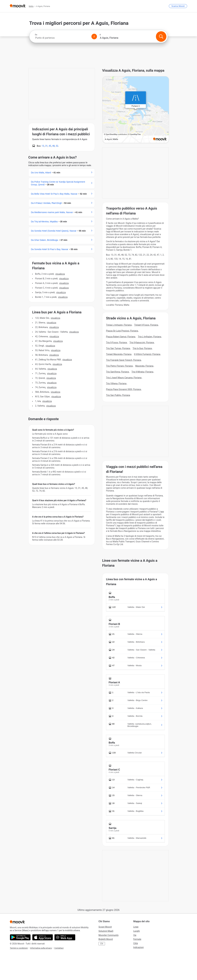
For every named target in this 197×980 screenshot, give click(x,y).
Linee (136, 927)
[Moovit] (18, 6)
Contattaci (59, 948)
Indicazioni (138, 947)
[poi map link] (136, 110)
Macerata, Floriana (144, 366)
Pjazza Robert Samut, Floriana (121, 337)
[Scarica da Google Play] (20, 937)
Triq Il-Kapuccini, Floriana (142, 342)
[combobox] (62, 38)
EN (102, 944)
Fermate (137, 939)
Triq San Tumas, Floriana (118, 348)
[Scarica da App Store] (43, 937)
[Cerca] (161, 37)
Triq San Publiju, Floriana (118, 395)
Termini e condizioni (19, 948)
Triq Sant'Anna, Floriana (117, 372)
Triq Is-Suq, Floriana (142, 348)
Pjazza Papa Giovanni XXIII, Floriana (124, 389)
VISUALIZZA (60, 274)
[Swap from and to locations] (94, 37)
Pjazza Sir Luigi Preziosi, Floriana (122, 331)
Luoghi (137, 931)
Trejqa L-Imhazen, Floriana (119, 325)
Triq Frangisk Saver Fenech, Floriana (124, 360)
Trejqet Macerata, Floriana (119, 354)
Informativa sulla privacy (41, 948)
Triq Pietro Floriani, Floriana (119, 366)
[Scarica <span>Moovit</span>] (178, 6)
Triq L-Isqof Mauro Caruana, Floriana (124, 378)
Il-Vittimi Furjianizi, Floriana (147, 354)
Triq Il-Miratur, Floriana (142, 372)
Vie (135, 935)
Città (136, 943)
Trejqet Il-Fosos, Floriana (146, 325)
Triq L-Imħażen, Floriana (150, 337)
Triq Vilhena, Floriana (116, 383)
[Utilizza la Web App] (65, 937)
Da (36, 35)
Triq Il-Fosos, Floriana (116, 342)
